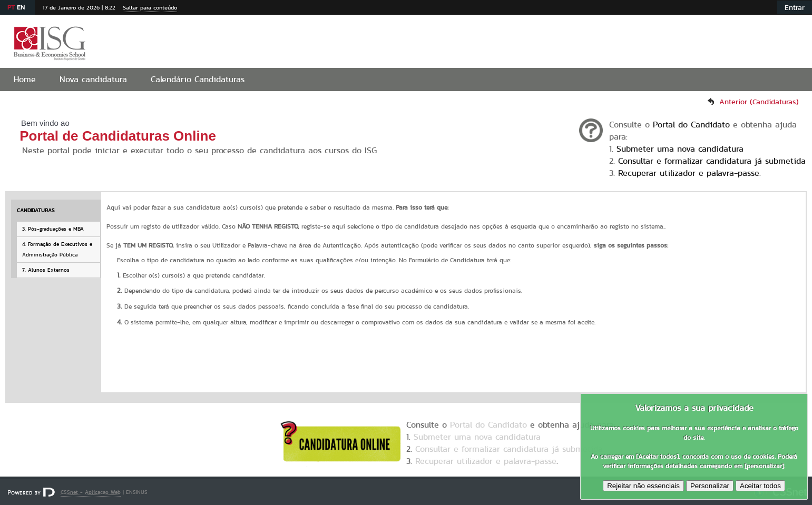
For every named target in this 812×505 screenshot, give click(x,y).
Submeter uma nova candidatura (680, 149)
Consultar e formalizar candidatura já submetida (712, 161)
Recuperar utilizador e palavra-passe (689, 173)
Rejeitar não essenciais (643, 486)
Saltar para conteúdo (150, 7)
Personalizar (710, 486)
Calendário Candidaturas (198, 79)
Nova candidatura (93, 79)
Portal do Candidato (691, 125)
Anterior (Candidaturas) (759, 102)
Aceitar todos (760, 486)
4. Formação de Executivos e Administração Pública (57, 249)
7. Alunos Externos (46, 270)
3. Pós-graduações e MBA (53, 229)
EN (21, 7)
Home (25, 79)
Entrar (795, 7)
